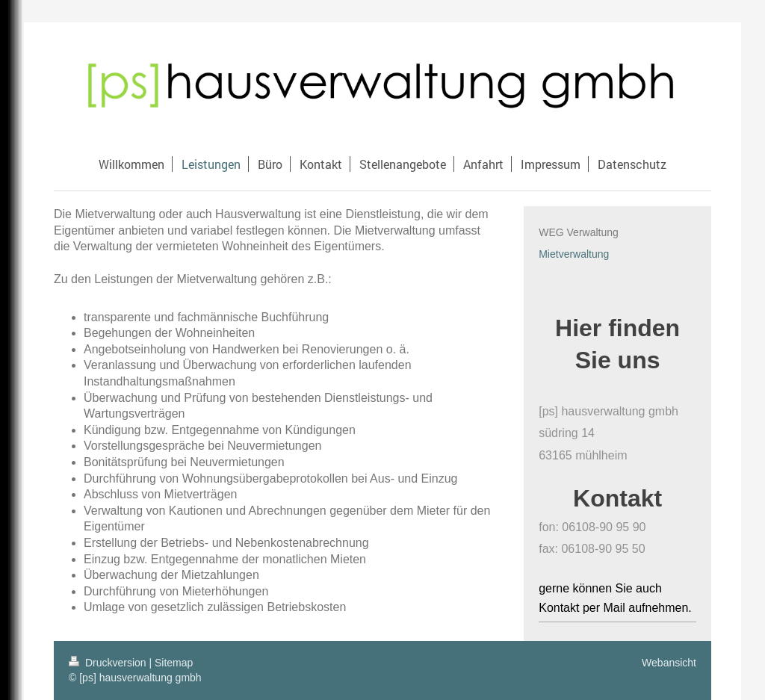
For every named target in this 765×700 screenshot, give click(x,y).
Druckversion (109, 663)
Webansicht (669, 663)
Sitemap (174, 663)
